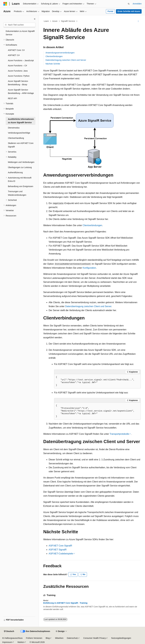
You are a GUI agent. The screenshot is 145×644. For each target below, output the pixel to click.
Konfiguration (89, 268)
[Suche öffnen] (129, 4)
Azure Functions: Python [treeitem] (19, 76)
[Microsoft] (5, 4)
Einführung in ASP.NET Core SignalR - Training (65, 603)
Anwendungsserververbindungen (60, 53)
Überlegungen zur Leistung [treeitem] (20, 167)
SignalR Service (68, 21)
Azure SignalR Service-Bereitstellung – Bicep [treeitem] (18, 83)
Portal (110, 11)
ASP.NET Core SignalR (60, 546)
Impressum (7, 642)
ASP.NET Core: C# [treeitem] (16, 50)
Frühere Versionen (34, 638)
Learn (46, 21)
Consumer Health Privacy (95, 638)
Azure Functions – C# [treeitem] (17, 66)
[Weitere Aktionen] (138, 21)
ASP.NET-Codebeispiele (61, 554)
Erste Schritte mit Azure (129, 11)
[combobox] (19, 25)
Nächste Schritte (53, 64)
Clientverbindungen (54, 56)
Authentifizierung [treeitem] (15, 172)
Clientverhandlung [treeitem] (16, 138)
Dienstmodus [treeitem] (14, 128)
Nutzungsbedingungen (121, 638)
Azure (55, 21)
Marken (21, 642)
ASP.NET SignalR (58, 550)
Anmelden (137, 4)
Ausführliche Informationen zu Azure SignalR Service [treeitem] (21, 121)
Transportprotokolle (119, 434)
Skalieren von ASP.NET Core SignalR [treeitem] (21, 145)
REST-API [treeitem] (12, 98)
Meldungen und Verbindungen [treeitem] (21, 162)
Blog (48, 638)
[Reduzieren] (35, 19)
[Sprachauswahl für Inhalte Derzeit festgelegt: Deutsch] (9, 631)
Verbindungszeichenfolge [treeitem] (19, 133)
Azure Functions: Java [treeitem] (18, 71)
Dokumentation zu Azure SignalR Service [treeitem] (20, 33)
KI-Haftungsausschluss (12, 638)
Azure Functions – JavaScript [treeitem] (21, 60)
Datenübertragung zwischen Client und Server (66, 60)
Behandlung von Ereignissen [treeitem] (21, 186)
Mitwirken (59, 638)
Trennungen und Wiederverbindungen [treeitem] (17, 193)
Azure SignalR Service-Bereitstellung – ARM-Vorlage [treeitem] (21, 92)
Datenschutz (72, 638)
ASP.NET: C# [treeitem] (14, 55)
